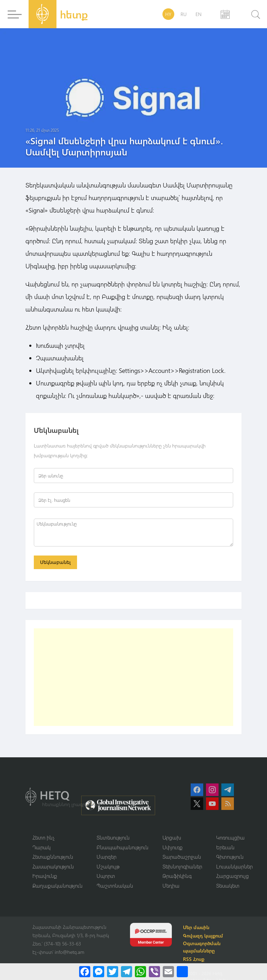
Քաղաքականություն (58, 886)
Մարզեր (106, 857)
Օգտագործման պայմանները (202, 947)
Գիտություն (230, 857)
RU (184, 14)
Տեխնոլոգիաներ (182, 866)
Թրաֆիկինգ (177, 876)
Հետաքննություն (53, 857)
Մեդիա (171, 886)
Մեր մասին (196, 927)
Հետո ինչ (44, 837)
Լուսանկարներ (234, 866)
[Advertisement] (125, 677)
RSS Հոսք (194, 959)
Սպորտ (106, 876)
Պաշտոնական (115, 886)
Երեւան (225, 847)
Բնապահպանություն (123, 847)
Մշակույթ (108, 866)
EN (199, 14)
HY (168, 14)
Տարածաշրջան (182, 857)
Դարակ (41, 847)
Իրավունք (45, 876)
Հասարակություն (53, 866)
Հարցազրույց (232, 876)
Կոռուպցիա (230, 837)
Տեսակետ (228, 886)
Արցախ (172, 837)
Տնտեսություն (113, 837)
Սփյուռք (173, 847)
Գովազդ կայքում (203, 936)
